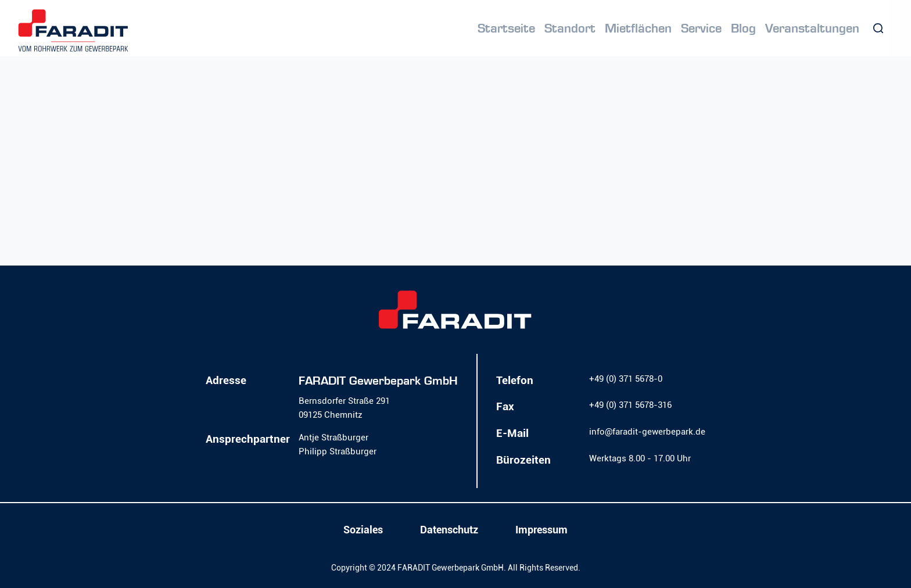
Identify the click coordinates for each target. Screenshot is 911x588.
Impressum (541, 530)
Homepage (457, 220)
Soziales (363, 530)
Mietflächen (638, 28)
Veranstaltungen (812, 28)
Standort (570, 28)
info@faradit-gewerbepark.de (647, 432)
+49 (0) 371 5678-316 (630, 405)
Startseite (506, 28)
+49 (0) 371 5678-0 (626, 379)
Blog (743, 28)
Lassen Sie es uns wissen (274, 204)
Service (701, 28)
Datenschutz (449, 530)
